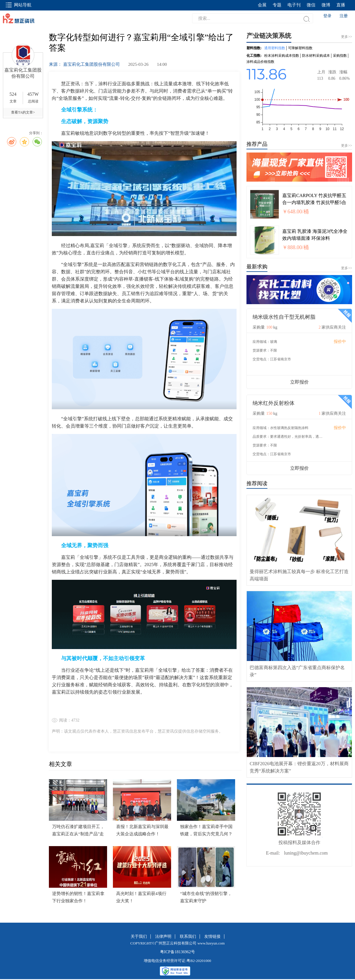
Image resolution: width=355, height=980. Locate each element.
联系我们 (188, 936)
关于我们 (139, 936)
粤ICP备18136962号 (177, 952)
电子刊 (294, 5)
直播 (341, 5)
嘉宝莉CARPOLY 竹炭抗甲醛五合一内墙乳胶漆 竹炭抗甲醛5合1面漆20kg (314, 202)
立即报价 (299, 382)
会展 (262, 5)
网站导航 (19, 5)
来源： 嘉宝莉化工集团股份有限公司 (85, 64)
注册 (344, 16)
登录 (327, 16)
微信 (311, 5)
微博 (326, 5)
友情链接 (212, 936)
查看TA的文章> (23, 112)
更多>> (347, 146)
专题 (277, 5)
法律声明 (163, 936)
